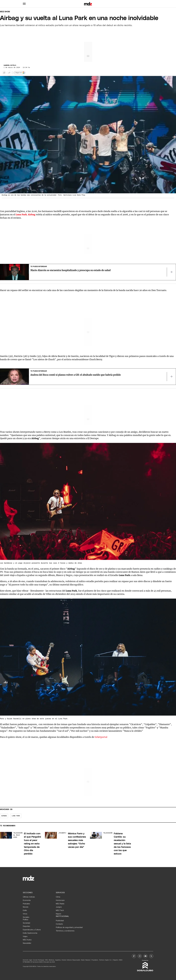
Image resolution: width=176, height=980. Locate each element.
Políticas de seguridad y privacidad (69, 927)
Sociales (26, 917)
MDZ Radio (60, 904)
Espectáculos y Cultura (32, 930)
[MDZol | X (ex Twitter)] (151, 956)
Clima (58, 897)
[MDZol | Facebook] (134, 956)
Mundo (26, 907)
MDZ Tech (60, 910)
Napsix (58, 914)
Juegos (59, 907)
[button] (24, 4)
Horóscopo (60, 900)
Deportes (26, 926)
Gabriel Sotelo (10, 65)
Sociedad (26, 923)
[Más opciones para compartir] (9, 73)
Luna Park (16, 816)
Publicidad (60, 921)
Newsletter (27, 943)
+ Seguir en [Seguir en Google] (19, 73)
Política (25, 920)
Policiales (26, 904)
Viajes (25, 936)
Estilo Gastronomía (30, 933)
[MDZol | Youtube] (145, 956)
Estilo (25, 910)
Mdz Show (5, 12)
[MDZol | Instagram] (140, 956)
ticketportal (101, 737)
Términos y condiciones (65, 931)
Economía (27, 900)
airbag (4, 816)
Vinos (25, 914)
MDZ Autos (27, 940)
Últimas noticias (29, 897)
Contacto (59, 924)
